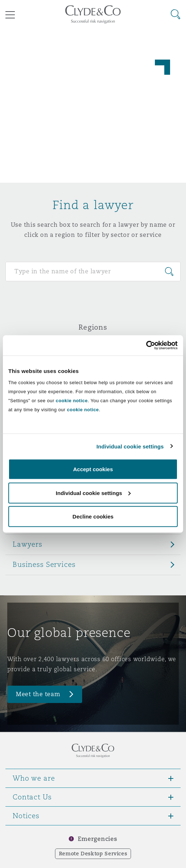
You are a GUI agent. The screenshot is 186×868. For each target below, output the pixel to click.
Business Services (44, 564)
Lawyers (28, 544)
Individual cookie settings (130, 446)
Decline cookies (93, 517)
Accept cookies (93, 469)
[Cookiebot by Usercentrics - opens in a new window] (146, 346)
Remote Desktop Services (93, 854)
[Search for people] (93, 272)
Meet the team (38, 694)
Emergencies (97, 839)
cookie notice (72, 401)
